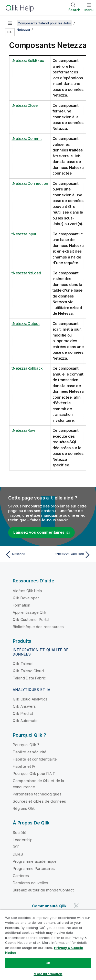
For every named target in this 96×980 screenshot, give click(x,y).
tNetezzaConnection (30, 183)
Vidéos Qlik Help (28, 591)
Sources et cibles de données (39, 801)
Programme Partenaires (34, 868)
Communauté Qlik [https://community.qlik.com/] (49, 906)
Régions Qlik (24, 808)
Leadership (23, 840)
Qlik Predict (23, 713)
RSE (16, 847)
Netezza (23, 30)
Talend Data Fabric (29, 678)
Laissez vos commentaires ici (41, 532)
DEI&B (18, 854)
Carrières (21, 876)
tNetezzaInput (24, 234)
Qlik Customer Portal (31, 619)
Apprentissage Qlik (30, 612)
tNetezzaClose (25, 105)
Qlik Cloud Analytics (30, 699)
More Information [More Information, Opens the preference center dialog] (48, 974)
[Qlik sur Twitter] (76, 906)
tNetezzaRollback (27, 368)
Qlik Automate (25, 721)
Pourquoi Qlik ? (26, 745)
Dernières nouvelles (30, 883)
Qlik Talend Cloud (28, 671)
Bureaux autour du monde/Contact (43, 890)
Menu (89, 10)
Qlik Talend (23, 664)
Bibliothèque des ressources (38, 627)
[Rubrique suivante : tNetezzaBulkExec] (71, 555)
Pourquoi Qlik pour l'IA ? (34, 774)
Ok (48, 963)
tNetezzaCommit (27, 138)
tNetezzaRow (23, 430)
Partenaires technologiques (37, 794)
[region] (48, 945)
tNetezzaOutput (26, 324)
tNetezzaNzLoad (26, 273)
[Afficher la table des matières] (10, 23)
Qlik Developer (26, 598)
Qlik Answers (24, 706)
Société (20, 833)
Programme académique (35, 861)
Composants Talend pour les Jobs (44, 23)
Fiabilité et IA (24, 766)
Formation (22, 605)
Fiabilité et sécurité (30, 752)
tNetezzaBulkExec (28, 60)
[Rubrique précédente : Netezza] (25, 555)
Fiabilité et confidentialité (35, 759)
